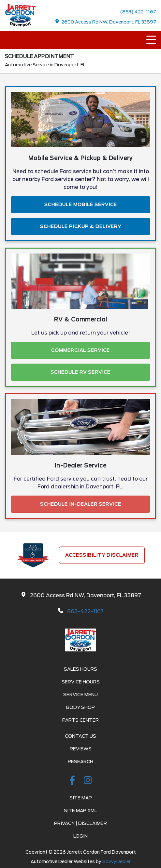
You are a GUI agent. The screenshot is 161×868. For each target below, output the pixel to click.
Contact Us (80, 736)
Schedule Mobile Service (81, 205)
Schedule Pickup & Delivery (81, 226)
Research (80, 762)
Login (80, 836)
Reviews (81, 749)
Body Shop (80, 707)
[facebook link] (73, 781)
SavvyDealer (117, 861)
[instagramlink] (88, 781)
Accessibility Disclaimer (102, 555)
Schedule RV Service (80, 372)
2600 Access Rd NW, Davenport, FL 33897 (106, 22)
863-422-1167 (85, 611)
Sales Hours (80, 669)
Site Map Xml (80, 811)
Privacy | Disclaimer (80, 823)
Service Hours (81, 682)
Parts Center (80, 720)
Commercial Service (80, 350)
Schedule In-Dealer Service (81, 504)
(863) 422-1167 (138, 12)
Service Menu (80, 695)
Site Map (81, 798)
